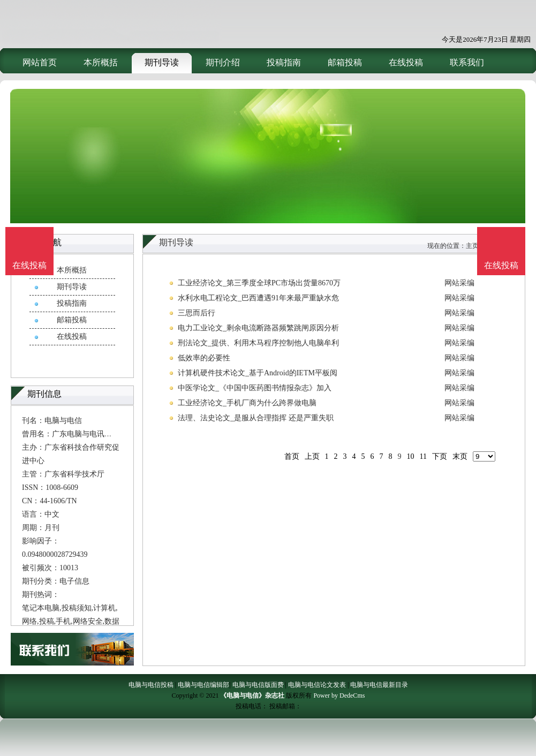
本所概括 (101, 62)
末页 (460, 456)
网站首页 (40, 62)
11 (423, 456)
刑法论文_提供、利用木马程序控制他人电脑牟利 (258, 343)
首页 (292, 456)
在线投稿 (406, 62)
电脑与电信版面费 (258, 685)
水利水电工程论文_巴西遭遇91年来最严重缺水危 (258, 298)
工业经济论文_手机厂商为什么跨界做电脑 (247, 403)
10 (411, 456)
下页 (440, 456)
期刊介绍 (223, 62)
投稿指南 (284, 62)
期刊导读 (162, 62)
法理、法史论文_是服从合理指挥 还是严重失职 (256, 418)
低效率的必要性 (204, 358)
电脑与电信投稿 (151, 685)
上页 (312, 456)
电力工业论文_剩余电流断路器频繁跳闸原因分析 (258, 328)
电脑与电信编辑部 (203, 685)
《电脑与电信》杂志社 (252, 695)
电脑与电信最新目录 (379, 685)
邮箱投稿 (345, 62)
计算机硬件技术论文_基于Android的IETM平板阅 (258, 373)
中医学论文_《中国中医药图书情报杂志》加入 (255, 388)
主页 (472, 246)
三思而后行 (197, 313)
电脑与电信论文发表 (317, 685)
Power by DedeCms (339, 695)
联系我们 (467, 62)
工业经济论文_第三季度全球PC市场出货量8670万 (259, 283)
